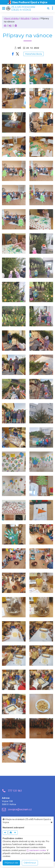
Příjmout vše (11, 863)
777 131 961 (15, 791)
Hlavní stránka (11, 18)
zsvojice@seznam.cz (20, 809)
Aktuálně (25, 18)
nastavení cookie (36, 850)
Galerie (35, 18)
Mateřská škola (34, 54)
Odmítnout (30, 863)
